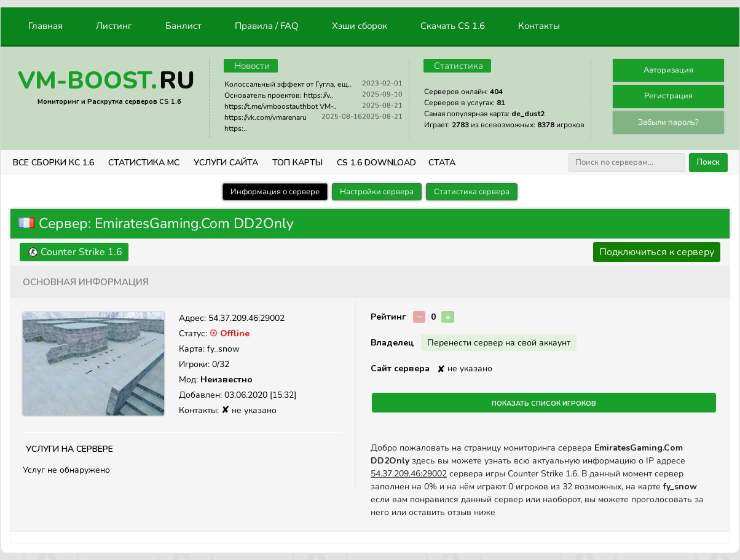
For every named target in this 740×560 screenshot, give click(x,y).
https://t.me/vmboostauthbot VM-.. (281, 106)
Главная (45, 26)
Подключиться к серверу (657, 252)
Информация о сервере (275, 192)
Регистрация (668, 96)
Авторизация (668, 70)
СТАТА (442, 163)
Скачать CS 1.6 (453, 26)
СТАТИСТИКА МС (144, 163)
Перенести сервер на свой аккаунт (499, 343)
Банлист (183, 26)
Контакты (539, 26)
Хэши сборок (360, 26)
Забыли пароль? (668, 122)
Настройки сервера (377, 192)
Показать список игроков (544, 403)
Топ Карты (297, 163)
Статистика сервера (472, 192)
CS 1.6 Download (376, 163)
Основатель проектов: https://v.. (279, 95)
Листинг (114, 26)
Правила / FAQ (267, 26)
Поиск (708, 162)
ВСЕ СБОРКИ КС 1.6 (53, 163)
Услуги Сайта (226, 163)
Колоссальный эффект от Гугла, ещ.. (288, 84)
